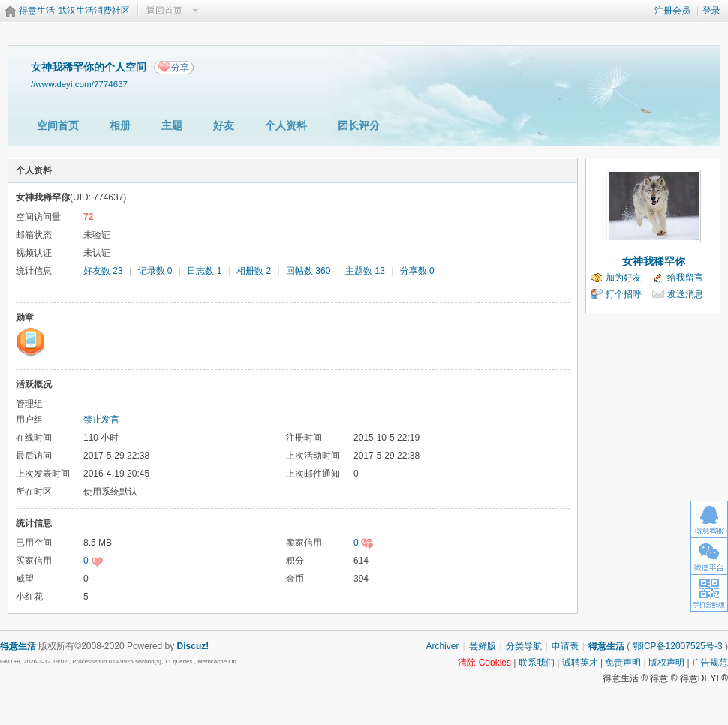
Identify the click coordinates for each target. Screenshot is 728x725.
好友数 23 (103, 271)
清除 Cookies (484, 663)
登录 (711, 11)
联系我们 (537, 663)
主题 (172, 125)
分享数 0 (417, 271)
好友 (224, 125)
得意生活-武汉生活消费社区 (74, 11)
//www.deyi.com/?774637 (79, 84)
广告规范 (710, 663)
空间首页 (58, 125)
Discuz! (193, 646)
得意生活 (606, 646)
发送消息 (685, 294)
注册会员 (672, 11)
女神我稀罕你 (654, 261)
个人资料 (286, 125)
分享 (180, 68)
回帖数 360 (308, 271)
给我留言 (685, 278)
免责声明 (623, 663)
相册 (120, 125)
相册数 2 (254, 271)
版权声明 (666, 663)
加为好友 (624, 278)
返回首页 (164, 11)
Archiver (442, 646)
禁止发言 (101, 420)
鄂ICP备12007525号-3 (678, 646)
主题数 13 (365, 271)
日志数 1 (204, 271)
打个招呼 (624, 294)
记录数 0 (155, 271)
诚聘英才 (580, 663)
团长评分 (359, 125)
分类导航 (524, 646)
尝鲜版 (483, 646)
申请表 (565, 646)
